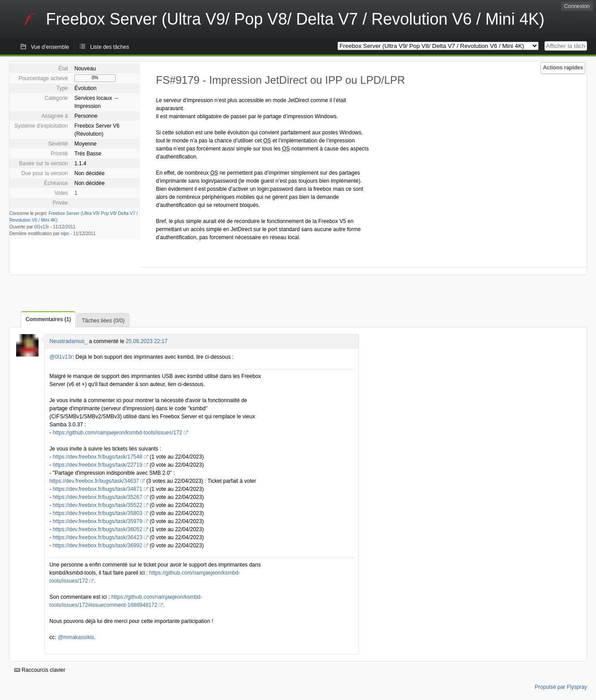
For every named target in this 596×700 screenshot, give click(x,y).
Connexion (577, 6)
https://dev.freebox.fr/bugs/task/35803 (98, 513)
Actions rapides (563, 68)
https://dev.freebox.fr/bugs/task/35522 (98, 505)
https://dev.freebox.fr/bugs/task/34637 (94, 481)
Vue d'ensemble (50, 47)
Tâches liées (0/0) (103, 321)
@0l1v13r (61, 357)
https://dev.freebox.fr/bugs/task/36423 (98, 537)
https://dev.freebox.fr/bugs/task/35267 (98, 497)
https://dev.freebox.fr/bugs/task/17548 (98, 457)
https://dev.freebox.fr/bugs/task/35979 (98, 521)
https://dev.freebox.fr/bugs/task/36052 (98, 529)
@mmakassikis (76, 637)
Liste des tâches (110, 47)
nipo (65, 234)
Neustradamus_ (68, 341)
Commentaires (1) (48, 319)
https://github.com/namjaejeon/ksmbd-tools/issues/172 (118, 433)
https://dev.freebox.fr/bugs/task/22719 (98, 465)
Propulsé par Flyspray (561, 687)
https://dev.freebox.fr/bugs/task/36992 (98, 545)
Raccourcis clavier (40, 670)
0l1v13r (42, 227)
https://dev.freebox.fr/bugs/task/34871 (98, 489)
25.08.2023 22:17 (146, 341)
